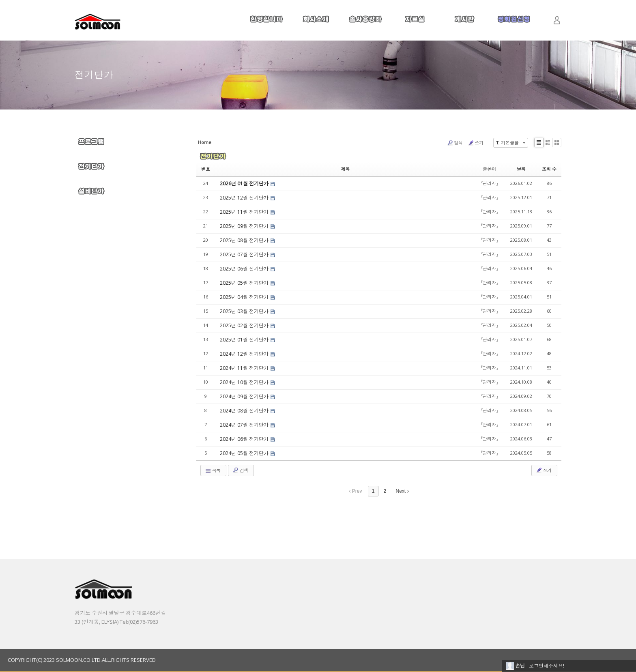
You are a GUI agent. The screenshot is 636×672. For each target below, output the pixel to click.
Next (402, 491)
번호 (206, 169)
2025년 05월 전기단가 (245, 283)
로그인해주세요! (547, 666)
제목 (346, 169)
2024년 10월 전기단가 (245, 382)
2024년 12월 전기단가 (245, 354)
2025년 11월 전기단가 (245, 212)
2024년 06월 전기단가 (245, 439)
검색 (455, 143)
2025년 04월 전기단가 (245, 297)
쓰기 (476, 143)
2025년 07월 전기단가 (245, 254)
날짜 (521, 169)
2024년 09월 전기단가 (245, 396)
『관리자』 (489, 183)
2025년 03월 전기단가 (245, 311)
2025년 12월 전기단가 (245, 198)
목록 (213, 470)
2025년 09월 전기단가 (245, 226)
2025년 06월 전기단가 (245, 269)
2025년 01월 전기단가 (245, 340)
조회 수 (549, 169)
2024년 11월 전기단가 (245, 368)
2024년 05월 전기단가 (245, 453)
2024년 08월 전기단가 (245, 411)
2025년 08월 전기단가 (245, 240)
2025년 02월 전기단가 (245, 325)
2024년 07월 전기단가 (245, 425)
